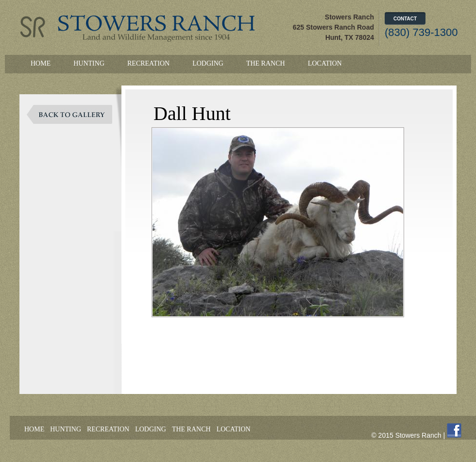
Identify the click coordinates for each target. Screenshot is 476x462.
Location (325, 63)
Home (41, 63)
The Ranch (266, 63)
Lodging (208, 63)
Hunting (89, 63)
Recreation (148, 63)
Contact (405, 19)
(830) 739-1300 (421, 33)
